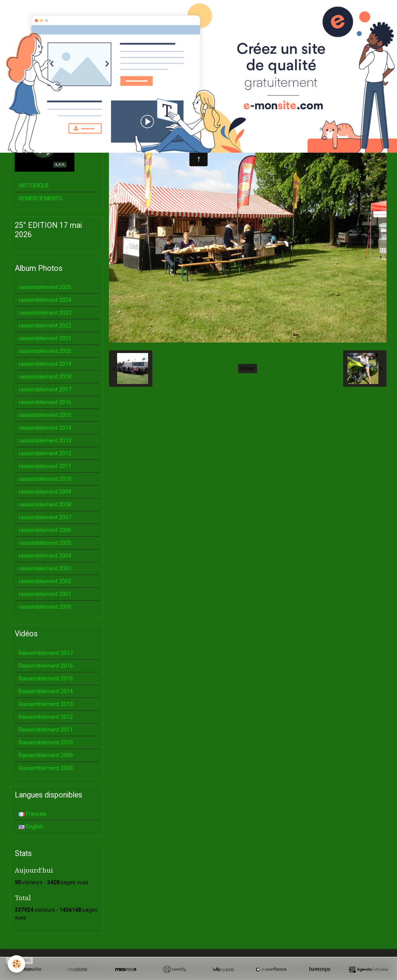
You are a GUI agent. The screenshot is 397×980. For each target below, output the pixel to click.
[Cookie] (16, 964)
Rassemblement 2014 (46, 691)
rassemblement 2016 (45, 402)
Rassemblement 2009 (46, 755)
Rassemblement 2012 (46, 717)
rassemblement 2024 (45, 300)
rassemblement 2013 (45, 441)
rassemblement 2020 (45, 351)
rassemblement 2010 (45, 479)
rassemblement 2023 (45, 313)
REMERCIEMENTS (41, 198)
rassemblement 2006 (45, 530)
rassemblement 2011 (45, 466)
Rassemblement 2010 (46, 742)
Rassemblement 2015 (46, 679)
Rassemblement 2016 (46, 666)
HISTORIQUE (34, 186)
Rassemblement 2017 (46, 653)
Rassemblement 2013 (46, 704)
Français (33, 814)
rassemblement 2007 (45, 517)
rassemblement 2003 (45, 568)
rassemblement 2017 (45, 389)
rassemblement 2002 (45, 581)
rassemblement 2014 (45, 428)
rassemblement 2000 (45, 607)
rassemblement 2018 (45, 377)
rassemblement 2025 (45, 287)
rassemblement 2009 (45, 492)
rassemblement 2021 (45, 338)
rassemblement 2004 (45, 556)
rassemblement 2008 (45, 505)
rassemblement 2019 (45, 364)
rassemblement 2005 (45, 543)
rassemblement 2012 (45, 453)
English (31, 827)
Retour (248, 369)
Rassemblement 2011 (46, 730)
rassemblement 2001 (45, 594)
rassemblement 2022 (45, 326)
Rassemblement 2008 (46, 768)
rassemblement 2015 (45, 415)
